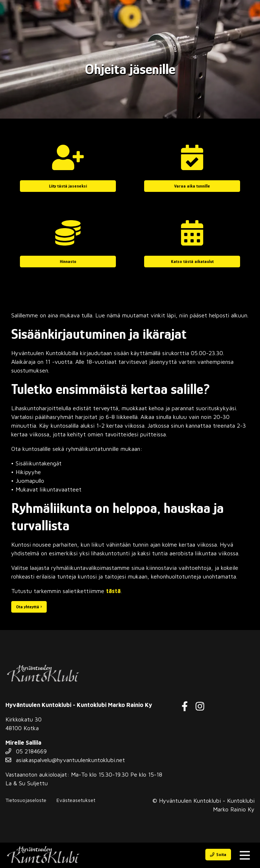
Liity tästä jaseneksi (68, 186)
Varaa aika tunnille (192, 186)
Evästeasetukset (76, 800)
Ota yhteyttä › (29, 607)
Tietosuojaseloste (26, 800)
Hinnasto (68, 262)
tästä (113, 591)
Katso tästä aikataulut (192, 262)
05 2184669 (26, 751)
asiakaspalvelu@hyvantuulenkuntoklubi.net (65, 760)
